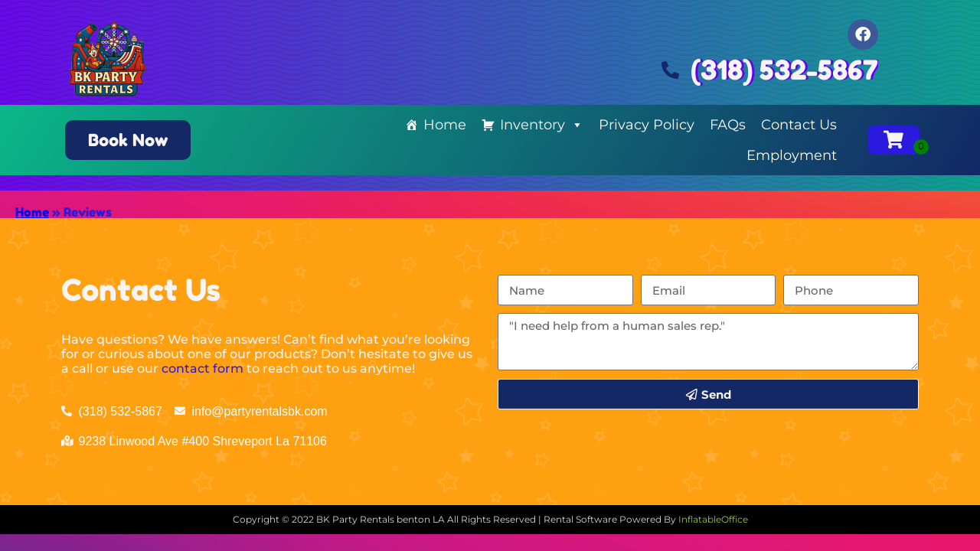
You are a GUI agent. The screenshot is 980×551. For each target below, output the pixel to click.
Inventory (542, 125)
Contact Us (799, 125)
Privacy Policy (647, 125)
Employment (792, 155)
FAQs (728, 125)
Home (445, 125)
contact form (203, 368)
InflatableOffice (713, 519)
